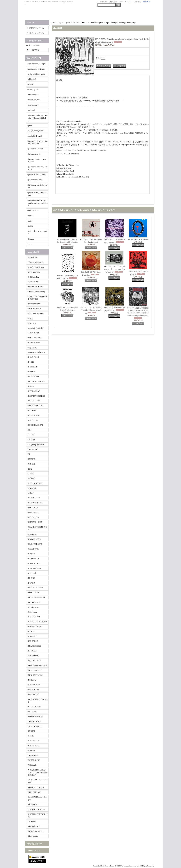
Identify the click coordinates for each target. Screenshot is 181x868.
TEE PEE (32, 440)
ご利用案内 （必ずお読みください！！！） (115, 2)
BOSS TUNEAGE (35, 338)
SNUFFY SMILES (35, 726)
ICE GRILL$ (33, 641)
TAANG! (32, 435)
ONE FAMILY (34, 277)
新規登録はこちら (37, 28)
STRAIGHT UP (34, 746)
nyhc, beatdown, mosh (37, 74)
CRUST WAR (33, 549)
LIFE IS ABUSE (34, 401)
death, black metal (35, 136)
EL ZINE (32, 578)
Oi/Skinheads (33, 95)
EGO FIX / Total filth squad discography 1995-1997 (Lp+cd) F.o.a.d (114, 269)
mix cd (31, 216)
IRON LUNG (33, 804)
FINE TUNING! (34, 593)
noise (30, 221)
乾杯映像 (32, 464)
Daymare (32, 554)
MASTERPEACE (35, 309)
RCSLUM (32, 712)
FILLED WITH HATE (36, 381)
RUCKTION (33, 420)
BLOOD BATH (34, 498)
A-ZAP (31, 493)
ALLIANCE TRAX (35, 483)
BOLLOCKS (33, 508)
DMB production (34, 568)
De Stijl (31, 362)
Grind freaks (33, 612)
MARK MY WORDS (36, 831)
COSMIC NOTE (34, 539)
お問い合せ (137, 2)
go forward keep (34, 272)
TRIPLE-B (32, 821)
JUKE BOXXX (34, 656)
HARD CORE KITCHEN (38, 622)
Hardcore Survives (35, 627)
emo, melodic (33, 105)
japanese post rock (35, 180)
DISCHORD (33, 367)
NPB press (32, 680)
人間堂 (31, 474)
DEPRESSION (34, 559)
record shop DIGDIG (36, 267)
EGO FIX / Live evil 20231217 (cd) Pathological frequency (91, 310)
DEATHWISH (34, 357)
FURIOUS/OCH (34, 602)
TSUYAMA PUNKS (36, 262)
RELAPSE (32, 410)
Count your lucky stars (36, 352)
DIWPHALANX (34, 563)
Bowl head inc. (34, 512)
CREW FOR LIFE (35, 544)
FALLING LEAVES (36, 588)
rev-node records (34, 304)
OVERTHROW (34, 685)
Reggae (31, 239)
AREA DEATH (34, 333)
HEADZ (31, 631)
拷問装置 (32, 459)
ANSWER (32, 488)
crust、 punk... (34, 90)
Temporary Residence (36, 445)
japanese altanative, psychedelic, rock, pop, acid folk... (38, 203)
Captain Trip (33, 347)
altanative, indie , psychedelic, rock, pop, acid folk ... (38, 118)
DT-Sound (32, 573)
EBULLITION (34, 376)
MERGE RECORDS (36, 406)
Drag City (32, 372)
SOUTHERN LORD (36, 425)
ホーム (54, 23)
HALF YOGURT (35, 617)
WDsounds (32, 765)
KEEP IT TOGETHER (37, 396)
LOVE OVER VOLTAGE (38, 665)
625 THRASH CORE (36, 313)
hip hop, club (33, 211)
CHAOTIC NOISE (35, 522)
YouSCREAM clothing (37, 291)
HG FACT (32, 636)
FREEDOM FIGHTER (37, 597)
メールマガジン (34, 851)
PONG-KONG (34, 694)
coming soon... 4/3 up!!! (37, 64)
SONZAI (32, 731)
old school (32, 79)
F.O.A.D (31, 386)
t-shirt (31, 226)
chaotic (31, 84)
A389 (30, 318)
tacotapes (32, 750)
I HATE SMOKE (35, 646)
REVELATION (34, 415)
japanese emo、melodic (37, 175)
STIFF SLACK (34, 741)
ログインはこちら (37, 33)
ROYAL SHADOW (35, 716)
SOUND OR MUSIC (36, 287)
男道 (30, 469)
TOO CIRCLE (34, 755)
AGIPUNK (32, 323)
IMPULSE (32, 651)
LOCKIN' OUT (34, 826)
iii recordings (33, 836)
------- (30, 244)
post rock (32, 110)
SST (30, 430)
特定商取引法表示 (35, 844)
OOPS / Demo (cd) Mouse (138, 239)
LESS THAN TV (35, 660)
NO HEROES (33, 282)
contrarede (32, 534)
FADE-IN (32, 583)
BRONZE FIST (34, 517)
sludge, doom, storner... (37, 131)
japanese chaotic (34, 154)
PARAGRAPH (34, 690)
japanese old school (35, 149)
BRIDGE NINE (34, 343)
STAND (31, 736)
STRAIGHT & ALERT (37, 809)
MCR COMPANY (35, 670)
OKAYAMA (33, 257)
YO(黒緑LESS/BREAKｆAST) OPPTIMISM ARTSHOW (38, 772)
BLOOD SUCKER (35, 503)
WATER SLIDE (34, 760)
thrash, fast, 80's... (35, 100)
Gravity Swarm (34, 607)
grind (30, 126)
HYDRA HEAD (34, 391)
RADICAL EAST (35, 707)
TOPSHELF (33, 449)
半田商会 (32, 478)
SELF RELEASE (35, 792)
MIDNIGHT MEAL (36, 675)
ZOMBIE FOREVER (36, 787)
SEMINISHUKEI (35, 721)
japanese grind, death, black (69, 23)
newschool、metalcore (37, 69)
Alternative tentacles (36, 328)
